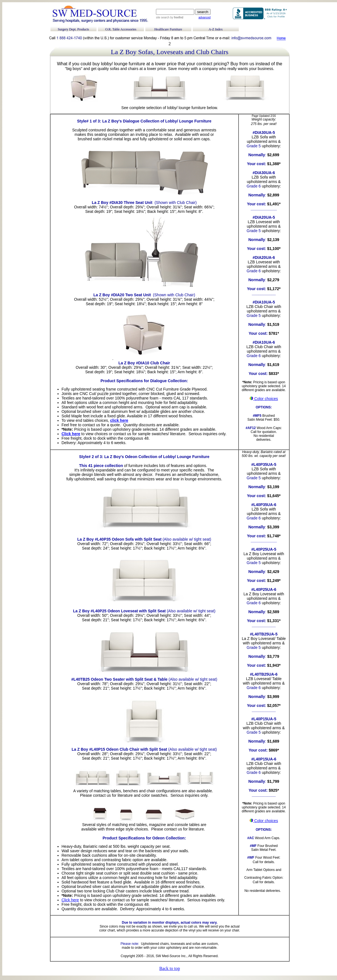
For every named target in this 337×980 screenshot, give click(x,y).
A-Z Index (216, 29)
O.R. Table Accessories (121, 29)
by (176, 17)
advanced (204, 17)
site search (163, 17)
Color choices (264, 399)
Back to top (170, 968)
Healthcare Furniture (168, 29)
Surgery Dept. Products (73, 29)
